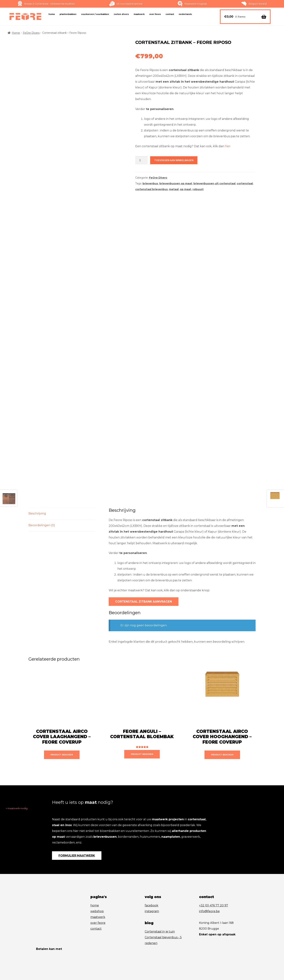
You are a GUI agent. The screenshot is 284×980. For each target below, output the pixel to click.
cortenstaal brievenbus (152, 189)
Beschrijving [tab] (37, 488)
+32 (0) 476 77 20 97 (214, 884)
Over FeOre (155, 14)
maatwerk (98, 896)
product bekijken (62, 732)
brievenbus (150, 183)
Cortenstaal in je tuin (160, 910)
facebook (152, 884)
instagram (152, 890)
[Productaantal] (141, 160)
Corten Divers (121, 14)
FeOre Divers (31, 33)
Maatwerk (139, 14)
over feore (98, 901)
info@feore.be (209, 890)
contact (96, 907)
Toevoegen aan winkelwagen (169, 159)
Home (52, 14)
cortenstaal (245, 183)
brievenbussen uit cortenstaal (214, 183)
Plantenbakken (68, 14)
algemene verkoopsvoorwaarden (58, 963)
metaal (174, 189)
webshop (97, 890)
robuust (198, 189)
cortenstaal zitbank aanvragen (139, 577)
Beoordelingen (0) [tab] (42, 500)
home (95, 884)
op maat (186, 189)
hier (228, 146)
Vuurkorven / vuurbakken (95, 14)
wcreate (118, 963)
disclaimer (89, 963)
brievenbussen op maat (176, 183)
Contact (170, 14)
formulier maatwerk (74, 833)
